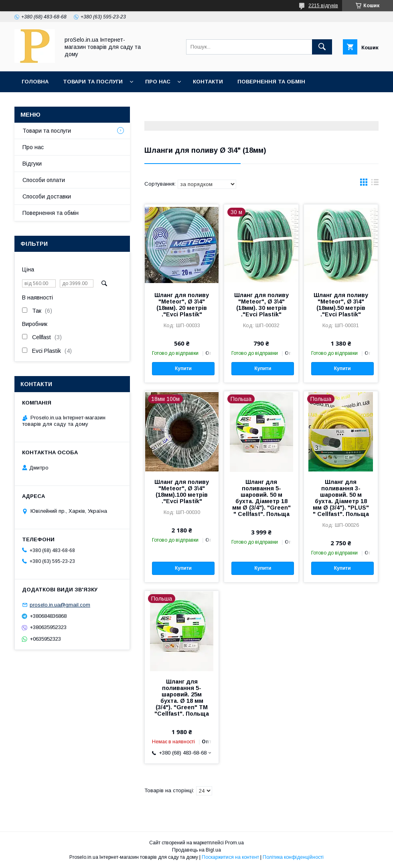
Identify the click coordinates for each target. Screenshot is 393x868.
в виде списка (375, 184)
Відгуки (32, 164)
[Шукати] (322, 47)
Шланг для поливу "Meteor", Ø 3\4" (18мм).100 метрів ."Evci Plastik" (182, 492)
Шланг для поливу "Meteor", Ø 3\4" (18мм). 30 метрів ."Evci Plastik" (261, 305)
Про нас (158, 82)
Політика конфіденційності (293, 857)
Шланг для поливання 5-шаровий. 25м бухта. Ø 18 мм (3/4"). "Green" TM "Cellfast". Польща (182, 698)
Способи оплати (44, 180)
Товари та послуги (93, 82)
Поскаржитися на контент (230, 857)
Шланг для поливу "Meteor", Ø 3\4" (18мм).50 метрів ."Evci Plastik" (341, 305)
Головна (35, 82)
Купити (183, 368)
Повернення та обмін (271, 82)
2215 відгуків (323, 6)
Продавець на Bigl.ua (196, 850)
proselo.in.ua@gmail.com (60, 605)
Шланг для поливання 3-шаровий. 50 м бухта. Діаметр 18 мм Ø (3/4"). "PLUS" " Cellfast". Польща (341, 498)
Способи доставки (47, 196)
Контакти (208, 82)
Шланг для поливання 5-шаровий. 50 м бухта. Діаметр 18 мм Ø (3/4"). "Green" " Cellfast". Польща (261, 498)
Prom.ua (234, 843)
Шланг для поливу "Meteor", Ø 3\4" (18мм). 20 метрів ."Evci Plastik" (182, 305)
